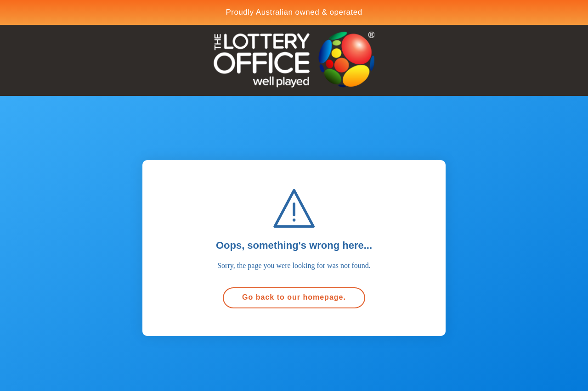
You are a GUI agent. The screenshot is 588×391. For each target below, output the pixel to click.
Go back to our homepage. (294, 297)
